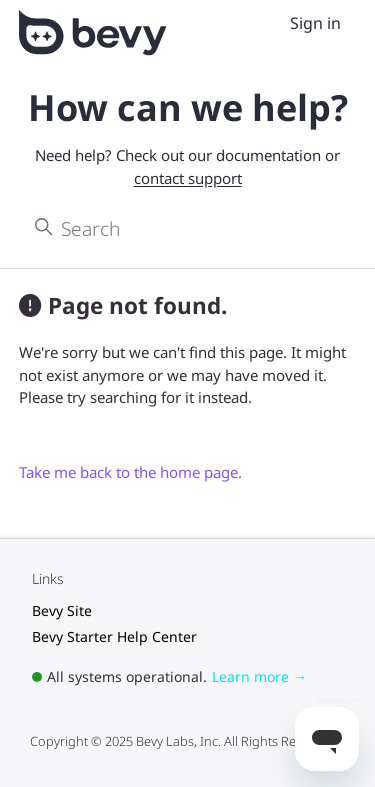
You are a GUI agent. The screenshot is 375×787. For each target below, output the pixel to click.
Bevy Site (62, 610)
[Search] (187, 228)
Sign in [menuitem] (315, 23)
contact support (188, 178)
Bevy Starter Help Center (114, 636)
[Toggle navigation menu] (268, 24)
